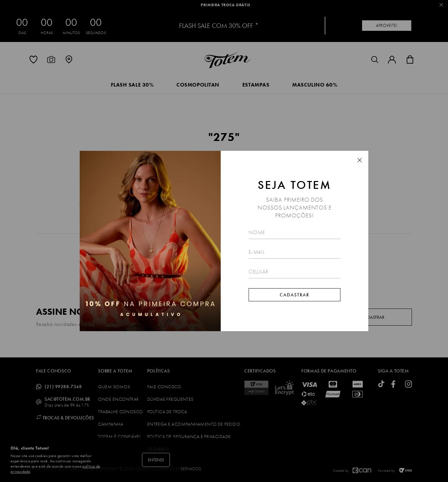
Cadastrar (295, 295)
